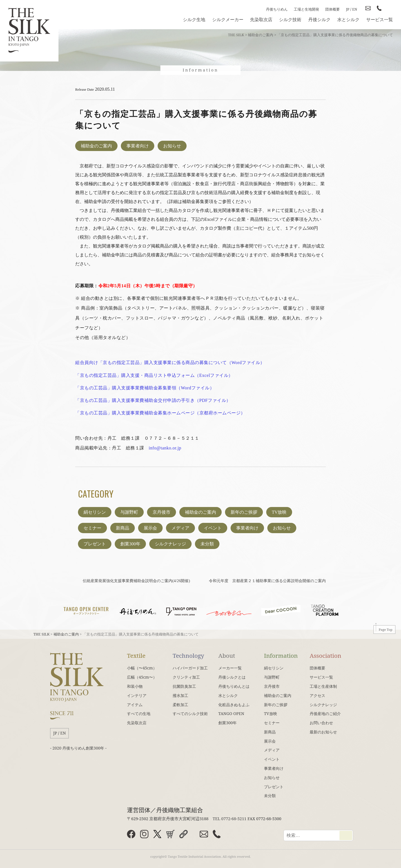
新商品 (123, 528)
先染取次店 (261, 19)
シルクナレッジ (170, 544)
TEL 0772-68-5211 (230, 818)
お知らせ (172, 146)
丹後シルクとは (232, 677)
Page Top (386, 630)
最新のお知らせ (323, 732)
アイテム (135, 705)
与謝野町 (129, 512)
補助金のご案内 (96, 146)
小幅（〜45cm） (142, 668)
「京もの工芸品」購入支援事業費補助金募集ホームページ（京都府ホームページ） (160, 413)
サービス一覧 (380, 19)
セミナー (92, 528)
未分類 (207, 544)
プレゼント (95, 544)
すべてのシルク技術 (190, 714)
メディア (180, 528)
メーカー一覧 (230, 668)
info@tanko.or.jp (165, 448)
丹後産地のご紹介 (325, 714)
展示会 (150, 528)
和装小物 (135, 686)
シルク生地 (194, 19)
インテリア (137, 695)
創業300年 (130, 544)
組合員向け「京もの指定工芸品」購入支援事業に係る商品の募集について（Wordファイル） (170, 363)
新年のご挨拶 (244, 512)
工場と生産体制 (323, 686)
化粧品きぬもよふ (234, 705)
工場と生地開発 (306, 9)
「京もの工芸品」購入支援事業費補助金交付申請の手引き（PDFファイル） (153, 400)
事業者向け (138, 146)
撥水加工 (180, 695)
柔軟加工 (180, 705)
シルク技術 (290, 19)
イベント (213, 528)
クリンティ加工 (186, 677)
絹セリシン (95, 512)
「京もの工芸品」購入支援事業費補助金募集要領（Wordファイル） (145, 388)
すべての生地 (139, 714)
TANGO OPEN (231, 714)
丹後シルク (319, 19)
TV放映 (279, 512)
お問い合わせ (321, 723)
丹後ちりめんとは (234, 686)
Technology (188, 656)
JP (348, 9)
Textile (136, 656)
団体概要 (332, 9)
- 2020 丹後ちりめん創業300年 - (78, 748)
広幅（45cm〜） (142, 677)
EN (355, 9)
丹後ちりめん (277, 9)
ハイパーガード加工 (190, 668)
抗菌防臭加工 (184, 686)
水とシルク (348, 19)
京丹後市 (162, 512)
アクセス (317, 695)
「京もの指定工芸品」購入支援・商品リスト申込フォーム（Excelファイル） (154, 375)
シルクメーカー (228, 19)
